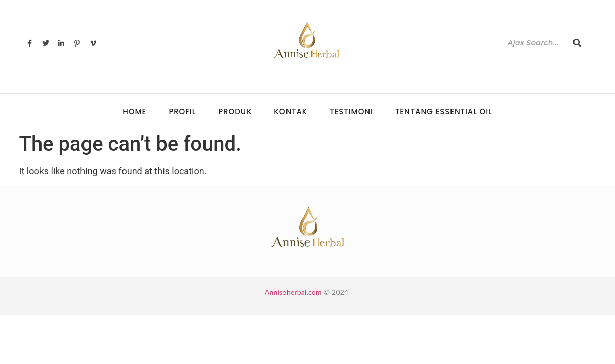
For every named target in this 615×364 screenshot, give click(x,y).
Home (134, 111)
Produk (235, 111)
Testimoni (351, 111)
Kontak (291, 111)
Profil (182, 111)
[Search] (535, 43)
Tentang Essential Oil (444, 111)
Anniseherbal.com (293, 292)
